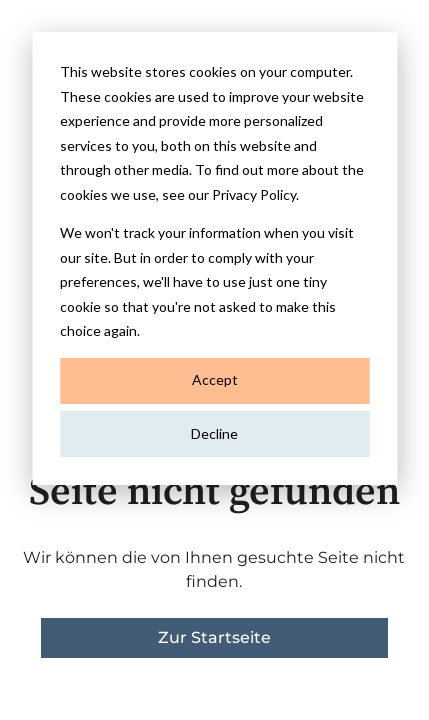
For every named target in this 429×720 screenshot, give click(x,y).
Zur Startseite (214, 637)
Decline (214, 433)
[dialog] (214, 258)
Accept (215, 379)
